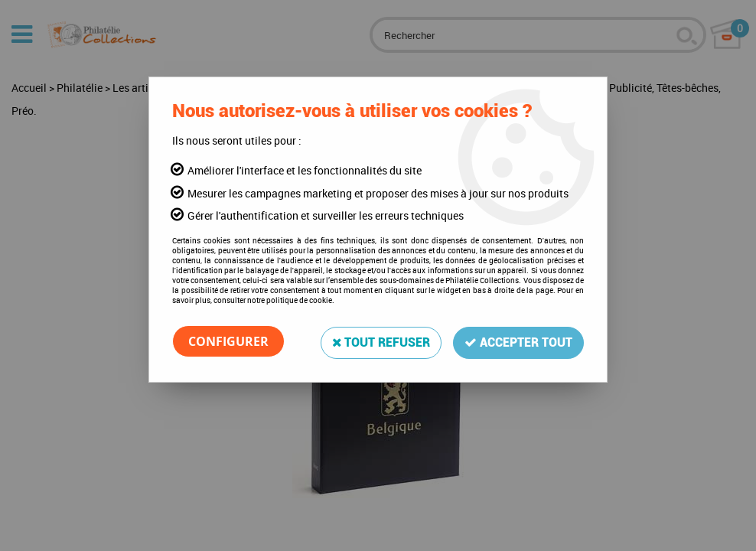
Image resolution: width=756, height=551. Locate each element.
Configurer (228, 341)
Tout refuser (378, 341)
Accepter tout (518, 341)
